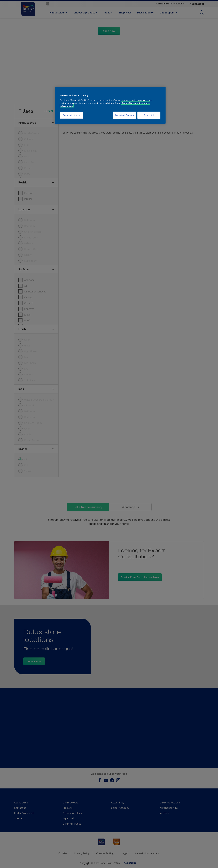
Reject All (149, 115)
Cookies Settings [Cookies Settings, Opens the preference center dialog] (71, 115)
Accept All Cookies (124, 115)
